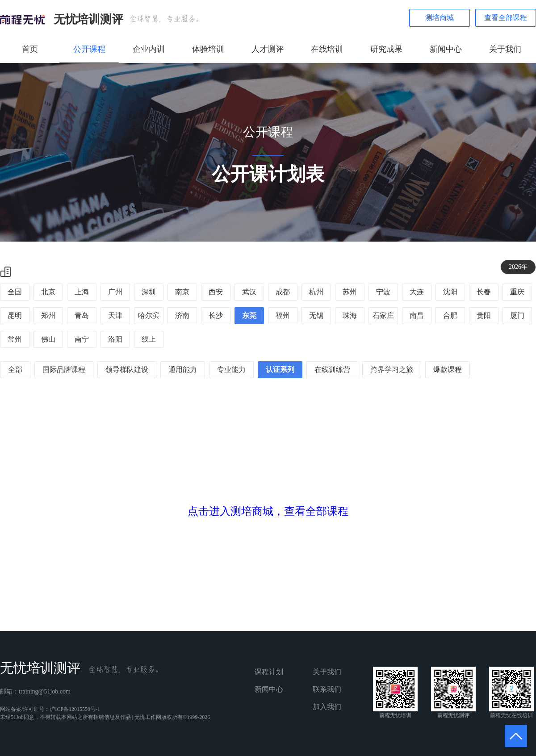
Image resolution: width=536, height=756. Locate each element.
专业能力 (231, 370)
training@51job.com (45, 691)
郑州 (48, 315)
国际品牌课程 (64, 370)
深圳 (149, 292)
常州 (15, 339)
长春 (484, 292)
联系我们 (327, 689)
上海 (82, 292)
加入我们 (327, 707)
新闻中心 (446, 49)
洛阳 (115, 339)
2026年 (518, 267)
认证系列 (280, 370)
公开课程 (89, 49)
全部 (15, 370)
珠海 (350, 315)
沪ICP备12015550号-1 (75, 709)
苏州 (350, 292)
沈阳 (450, 292)
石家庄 (383, 315)
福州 (283, 315)
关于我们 (505, 49)
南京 (182, 292)
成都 (283, 292)
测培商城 (440, 18)
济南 (182, 315)
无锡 (316, 315)
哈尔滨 (149, 315)
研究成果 (386, 49)
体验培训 (208, 49)
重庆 (517, 292)
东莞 (249, 315)
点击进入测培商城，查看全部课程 (268, 511)
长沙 (216, 315)
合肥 (450, 315)
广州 (115, 292)
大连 (417, 292)
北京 (48, 292)
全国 (15, 292)
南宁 (82, 339)
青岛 (82, 315)
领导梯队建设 (127, 370)
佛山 (48, 339)
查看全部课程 (506, 18)
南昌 (417, 315)
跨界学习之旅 (392, 370)
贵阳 (484, 315)
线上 (149, 339)
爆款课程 (448, 370)
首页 (30, 49)
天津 (115, 315)
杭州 (316, 292)
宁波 (383, 292)
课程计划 (269, 672)
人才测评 (268, 49)
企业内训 (149, 49)
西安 (216, 292)
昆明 (15, 315)
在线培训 (327, 49)
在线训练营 (332, 370)
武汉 (249, 292)
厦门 (517, 315)
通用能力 (183, 370)
